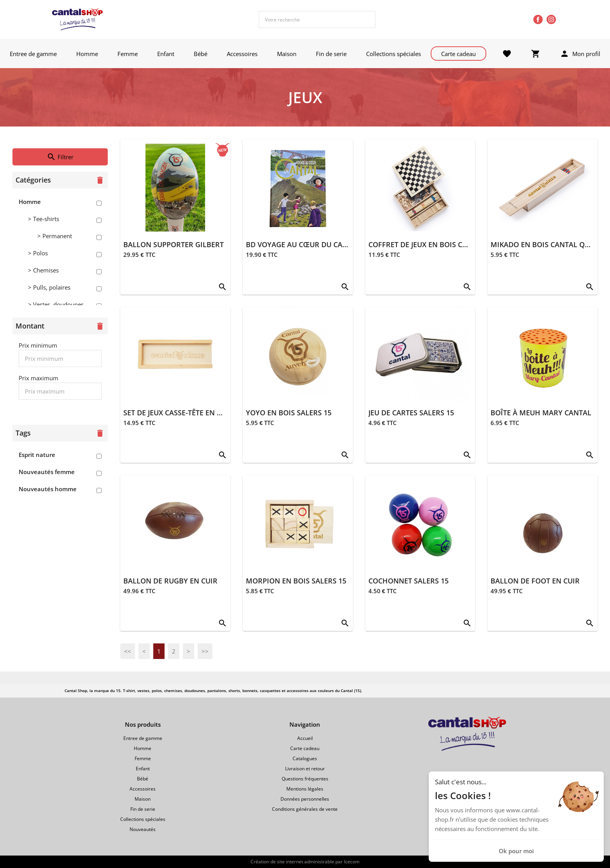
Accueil (305, 738)
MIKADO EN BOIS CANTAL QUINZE (548, 244)
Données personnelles (305, 799)
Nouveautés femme (47, 472)
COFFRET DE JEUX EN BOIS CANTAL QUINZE (441, 244)
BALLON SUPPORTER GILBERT (174, 244)
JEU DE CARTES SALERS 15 (411, 413)
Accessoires (242, 54)
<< (128, 651)
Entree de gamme (33, 54)
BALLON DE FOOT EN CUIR (535, 581)
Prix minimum (38, 345)
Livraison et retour (305, 769)
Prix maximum (39, 378)
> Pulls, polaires (49, 287)
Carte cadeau (458, 54)
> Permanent (55, 236)
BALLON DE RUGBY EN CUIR (170, 581)
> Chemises (43, 270)
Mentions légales (305, 789)
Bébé (201, 54)
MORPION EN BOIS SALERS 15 (296, 581)
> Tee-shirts (44, 219)
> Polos (38, 253)
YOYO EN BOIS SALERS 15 (289, 413)
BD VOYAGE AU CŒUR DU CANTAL (303, 244)
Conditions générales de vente (305, 809)
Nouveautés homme (48, 489)
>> (205, 651)
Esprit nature (37, 455)
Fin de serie (331, 54)
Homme (87, 54)
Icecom (352, 862)
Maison (287, 54)
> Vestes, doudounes (56, 304)
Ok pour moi (516, 851)
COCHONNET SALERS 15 (408, 581)
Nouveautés (143, 829)
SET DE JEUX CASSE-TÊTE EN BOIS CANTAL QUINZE (207, 413)
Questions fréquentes (305, 779)
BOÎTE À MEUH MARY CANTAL (541, 413)
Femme (128, 54)
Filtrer (60, 157)
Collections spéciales (394, 54)
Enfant (166, 54)
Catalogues (305, 758)
